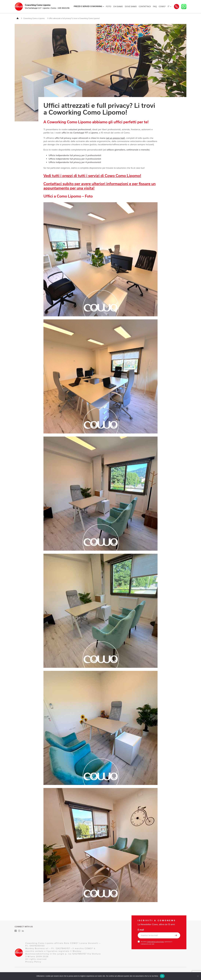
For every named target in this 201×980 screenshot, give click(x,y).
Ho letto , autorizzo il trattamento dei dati (156, 943)
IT (169, 6)
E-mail (141, 930)
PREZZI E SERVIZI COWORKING (88, 6)
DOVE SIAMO (131, 6)
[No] (198, 976)
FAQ (155, 6)
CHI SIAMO (118, 6)
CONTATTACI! (145, 6)
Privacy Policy (33, 962)
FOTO (109, 6)
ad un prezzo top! (115, 138)
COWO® (162, 6)
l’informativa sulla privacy (155, 942)
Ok (162, 976)
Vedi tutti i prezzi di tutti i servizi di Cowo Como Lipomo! (92, 176)
